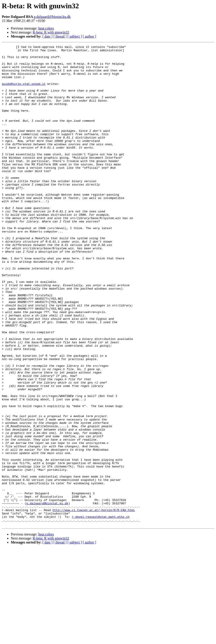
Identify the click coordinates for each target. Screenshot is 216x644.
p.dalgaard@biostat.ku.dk (52, 17)
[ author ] (89, 36)
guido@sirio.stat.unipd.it (24, 92)
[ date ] (47, 36)
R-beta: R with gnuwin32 (51, 32)
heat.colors (46, 28)
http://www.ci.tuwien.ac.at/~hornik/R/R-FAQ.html (94, 603)
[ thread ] (60, 36)
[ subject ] (75, 36)
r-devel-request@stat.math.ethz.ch (101, 611)
